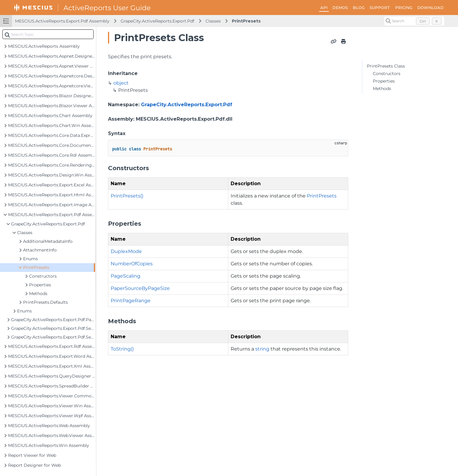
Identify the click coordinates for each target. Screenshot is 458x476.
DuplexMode (126, 251)
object (121, 83)
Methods (382, 89)
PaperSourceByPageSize (140, 288)
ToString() (122, 349)
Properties (384, 81)
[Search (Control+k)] (414, 21)
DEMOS (340, 8)
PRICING (404, 8)
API (324, 8)
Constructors (387, 74)
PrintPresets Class (386, 66)
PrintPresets (246, 21)
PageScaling (126, 276)
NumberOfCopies (132, 264)
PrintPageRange (131, 301)
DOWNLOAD (430, 8)
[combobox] (48, 34)
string (262, 349)
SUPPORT (380, 8)
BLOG (359, 8)
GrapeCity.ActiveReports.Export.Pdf (157, 21)
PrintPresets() (127, 196)
